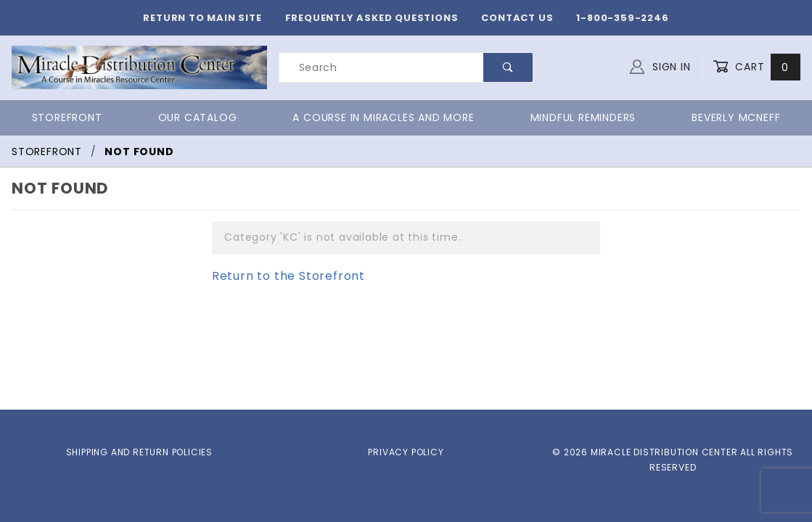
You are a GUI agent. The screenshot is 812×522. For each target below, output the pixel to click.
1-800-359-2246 (606, 18)
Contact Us (512, 18)
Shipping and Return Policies (139, 452)
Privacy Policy (406, 452)
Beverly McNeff (735, 117)
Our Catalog (192, 117)
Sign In (664, 65)
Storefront (66, 117)
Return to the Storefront (279, 276)
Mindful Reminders (577, 117)
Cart (758, 67)
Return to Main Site (222, 18)
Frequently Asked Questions (378, 18)
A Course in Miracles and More (376, 117)
